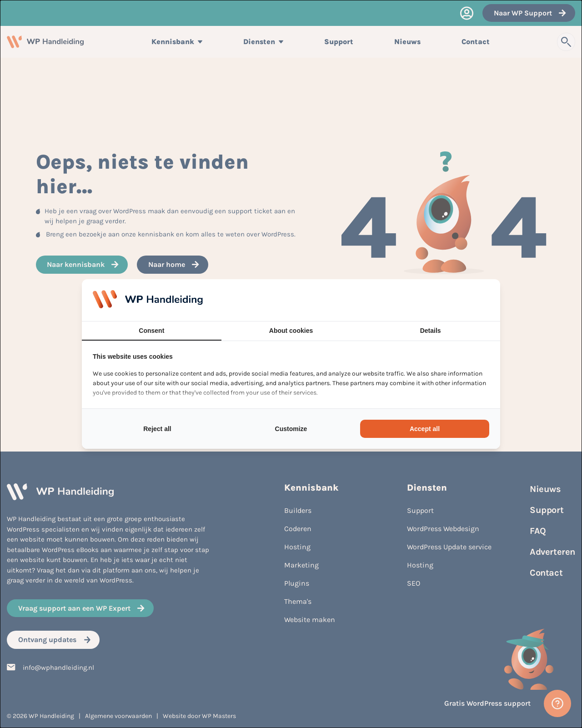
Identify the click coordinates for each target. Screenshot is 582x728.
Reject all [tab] (157, 429)
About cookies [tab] (291, 331)
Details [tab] (431, 331)
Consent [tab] (151, 331)
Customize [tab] (291, 429)
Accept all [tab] (425, 429)
